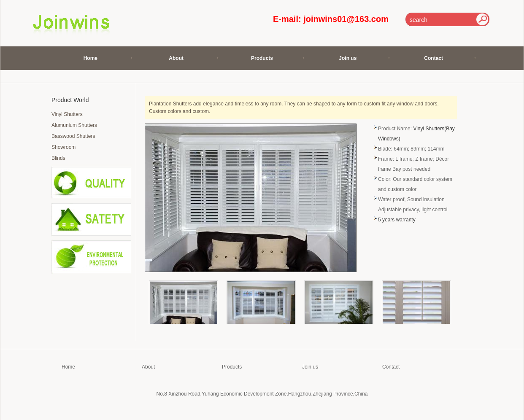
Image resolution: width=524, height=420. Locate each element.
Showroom (63, 147)
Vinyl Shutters (67, 114)
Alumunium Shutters (74, 125)
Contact (434, 58)
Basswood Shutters (73, 136)
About (176, 58)
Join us (348, 58)
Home (90, 58)
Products (262, 58)
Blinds (58, 158)
